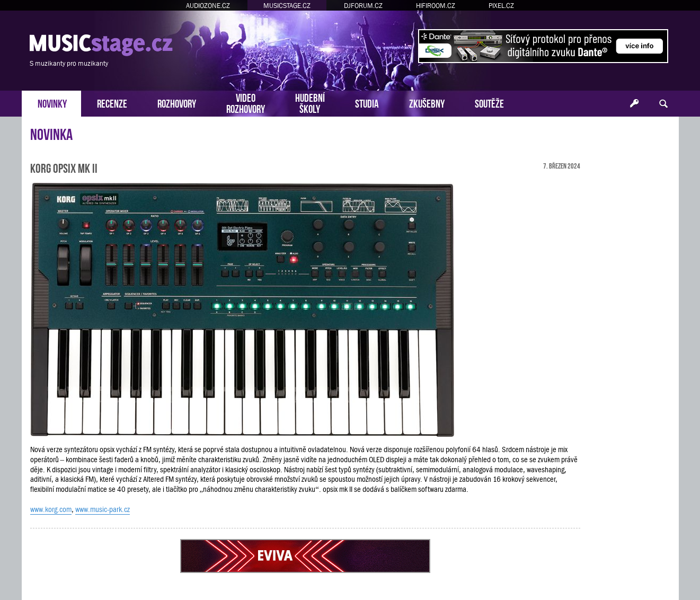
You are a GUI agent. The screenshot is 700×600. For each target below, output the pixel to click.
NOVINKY (52, 103)
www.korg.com (51, 509)
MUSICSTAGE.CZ (287, 6)
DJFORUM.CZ (363, 6)
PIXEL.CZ (501, 6)
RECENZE (112, 103)
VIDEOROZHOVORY (246, 102)
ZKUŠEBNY (427, 103)
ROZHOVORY (177, 103)
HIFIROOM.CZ (436, 6)
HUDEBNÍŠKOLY (310, 102)
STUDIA (367, 103)
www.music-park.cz (103, 509)
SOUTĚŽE (489, 103)
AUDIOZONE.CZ (208, 6)
